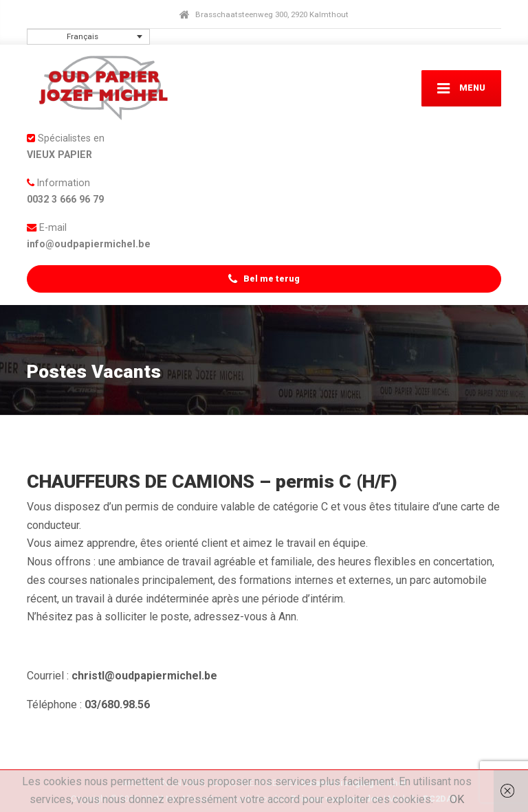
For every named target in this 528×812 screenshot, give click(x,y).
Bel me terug (264, 279)
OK (457, 799)
